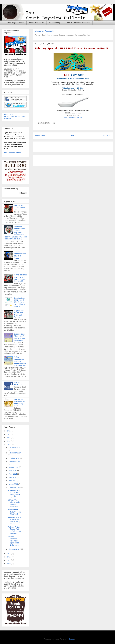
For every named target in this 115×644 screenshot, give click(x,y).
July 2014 (13, 471)
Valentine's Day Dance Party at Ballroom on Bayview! (15, 530)
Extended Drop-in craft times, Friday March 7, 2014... (14, 494)
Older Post (106, 136)
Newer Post (40, 136)
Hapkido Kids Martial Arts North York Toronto (19, 314)
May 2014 (13, 477)
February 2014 (15, 488)
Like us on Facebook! (44, 31)
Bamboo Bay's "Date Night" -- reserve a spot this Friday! (20, 337)
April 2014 (13, 481)
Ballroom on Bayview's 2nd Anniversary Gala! (20, 402)
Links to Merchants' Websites (78, 23)
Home (73, 136)
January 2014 (14, 549)
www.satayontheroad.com (73, 117)
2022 (9, 431)
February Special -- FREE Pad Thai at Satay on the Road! (71, 48)
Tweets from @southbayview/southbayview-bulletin (15, 117)
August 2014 (14, 467)
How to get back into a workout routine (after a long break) (20, 278)
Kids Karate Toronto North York (19, 207)
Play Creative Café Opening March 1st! (15, 512)
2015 (9, 441)
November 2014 (15, 453)
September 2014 (15, 462)
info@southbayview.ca (13, 152)
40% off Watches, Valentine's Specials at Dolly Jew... (14, 541)
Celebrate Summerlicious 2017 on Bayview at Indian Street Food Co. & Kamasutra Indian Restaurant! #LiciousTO (15, 233)
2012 (9, 557)
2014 (9, 444)
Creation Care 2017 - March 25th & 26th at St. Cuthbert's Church (20, 302)
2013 (9, 554)
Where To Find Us (36, 23)
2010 (9, 564)
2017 (9, 434)
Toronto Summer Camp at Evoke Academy (20, 255)
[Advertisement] (64, 146)
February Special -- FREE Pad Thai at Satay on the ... (15, 520)
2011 (9, 560)
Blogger (71, 639)
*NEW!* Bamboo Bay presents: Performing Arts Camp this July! (20, 361)
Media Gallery (55, 23)
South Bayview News (15, 23)
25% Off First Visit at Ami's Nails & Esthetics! (14, 503)
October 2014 (14, 458)
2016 (9, 438)
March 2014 (13, 484)
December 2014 (15, 447)
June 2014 (13, 474)
